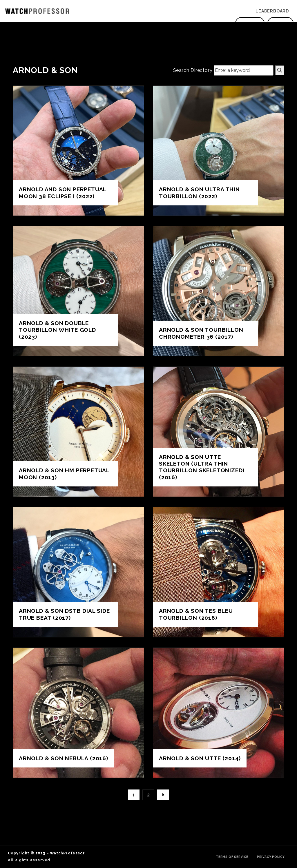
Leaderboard (272, 11)
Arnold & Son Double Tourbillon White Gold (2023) (57, 330)
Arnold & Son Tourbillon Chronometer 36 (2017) (201, 333)
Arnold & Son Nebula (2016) (64, 758)
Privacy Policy (271, 857)
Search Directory (193, 70)
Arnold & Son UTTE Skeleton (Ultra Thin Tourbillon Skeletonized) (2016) (202, 467)
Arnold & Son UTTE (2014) (200, 758)
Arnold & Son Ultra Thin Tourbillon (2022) (199, 193)
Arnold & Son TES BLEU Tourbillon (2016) (196, 614)
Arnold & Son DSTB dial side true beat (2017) (64, 614)
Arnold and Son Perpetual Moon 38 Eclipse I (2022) (63, 193)
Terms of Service (232, 857)
